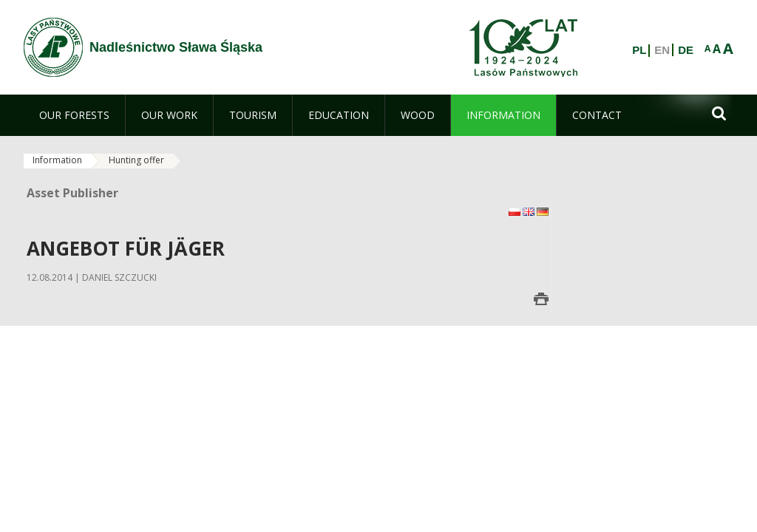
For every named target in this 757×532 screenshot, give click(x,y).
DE (686, 50)
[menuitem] (74, 115)
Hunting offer (136, 160)
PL (639, 50)
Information (57, 160)
